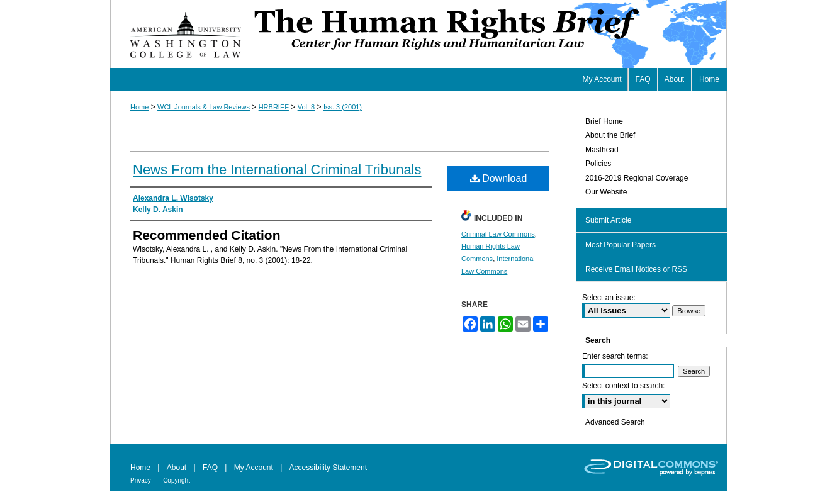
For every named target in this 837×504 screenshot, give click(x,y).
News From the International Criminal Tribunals (277, 170)
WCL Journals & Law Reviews (204, 107)
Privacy (141, 480)
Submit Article (608, 220)
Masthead (602, 150)
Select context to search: (623, 386)
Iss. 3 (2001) (343, 107)
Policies (598, 164)
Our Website (606, 192)
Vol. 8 (306, 107)
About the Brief (610, 135)
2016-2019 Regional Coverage (637, 178)
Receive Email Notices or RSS (636, 269)
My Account (254, 468)
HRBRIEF (274, 107)
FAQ (210, 468)
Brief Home (604, 121)
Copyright (177, 480)
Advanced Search (615, 422)
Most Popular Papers (621, 245)
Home (139, 107)
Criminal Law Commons (498, 234)
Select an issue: (609, 298)
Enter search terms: (615, 356)
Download (499, 178)
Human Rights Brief (489, 34)
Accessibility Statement (328, 468)
